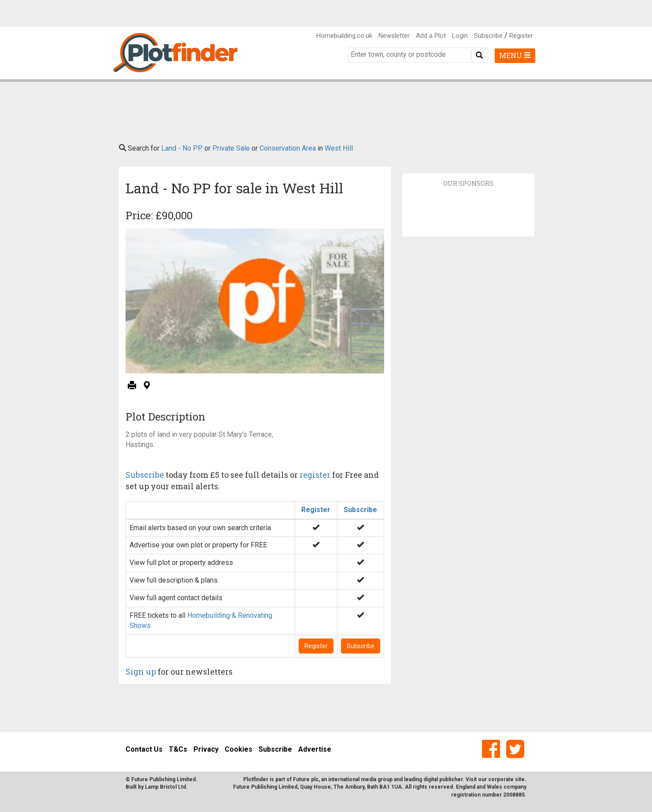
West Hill (339, 148)
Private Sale (231, 148)
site (520, 779)
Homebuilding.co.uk (344, 36)
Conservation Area (288, 148)
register (315, 475)
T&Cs (178, 749)
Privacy (206, 749)
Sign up (141, 672)
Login (460, 36)
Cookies (239, 749)
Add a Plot (431, 36)
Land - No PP (182, 148)
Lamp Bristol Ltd (165, 787)
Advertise (315, 749)
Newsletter (394, 36)
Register (521, 36)
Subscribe (488, 36)
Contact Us (144, 749)
